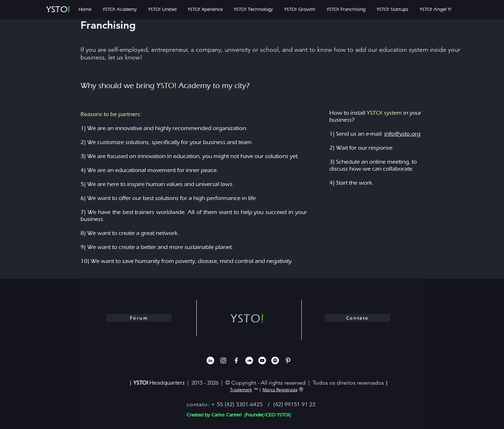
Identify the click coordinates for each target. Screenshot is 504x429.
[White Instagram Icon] (223, 360)
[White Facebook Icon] (236, 360)
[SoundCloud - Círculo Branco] (249, 360)
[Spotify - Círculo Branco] (275, 360)
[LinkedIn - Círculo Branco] (210, 360)
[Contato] (358, 318)
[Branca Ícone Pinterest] (288, 360)
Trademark (241, 390)
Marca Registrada (280, 390)
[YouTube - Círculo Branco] (262, 360)
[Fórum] (139, 318)
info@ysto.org (402, 134)
